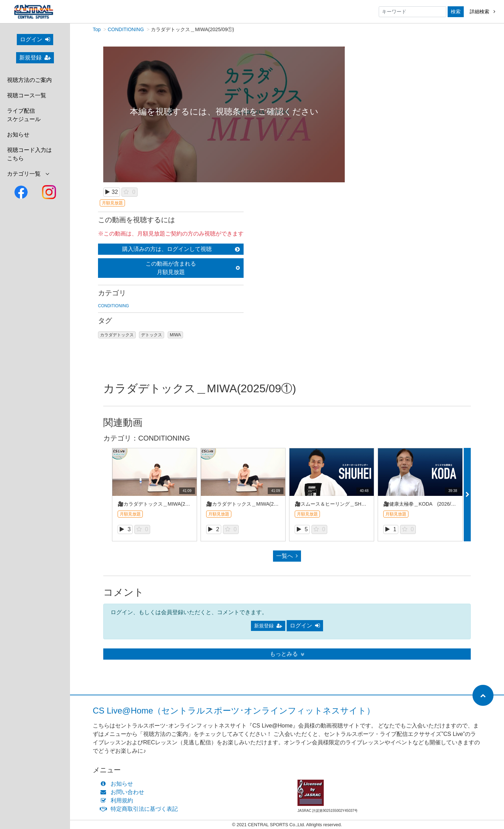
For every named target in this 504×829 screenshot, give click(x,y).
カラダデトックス (117, 335)
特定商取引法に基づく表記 (141, 809)
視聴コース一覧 (27, 95)
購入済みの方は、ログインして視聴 (181, 249)
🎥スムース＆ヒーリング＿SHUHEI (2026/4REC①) (353, 504)
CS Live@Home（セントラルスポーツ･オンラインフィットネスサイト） (234, 711)
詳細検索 (482, 12)
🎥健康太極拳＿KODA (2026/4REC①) (427, 504)
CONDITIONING (126, 30)
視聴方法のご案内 (29, 80)
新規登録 (35, 58)
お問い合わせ (124, 792)
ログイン (35, 39)
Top (97, 30)
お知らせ (18, 135)
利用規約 (118, 801)
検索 (456, 12)
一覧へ (287, 556)
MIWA (175, 335)
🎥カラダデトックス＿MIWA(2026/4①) (161, 504)
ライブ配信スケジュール (24, 115)
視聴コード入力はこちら (29, 154)
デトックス (152, 335)
